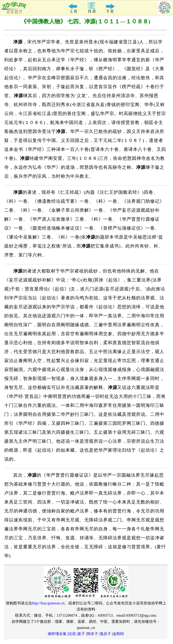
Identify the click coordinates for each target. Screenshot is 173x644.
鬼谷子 (105, 634)
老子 (81, 634)
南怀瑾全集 (57, 634)
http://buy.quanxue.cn (48, 603)
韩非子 (93, 634)
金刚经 (118, 634)
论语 (72, 634)
